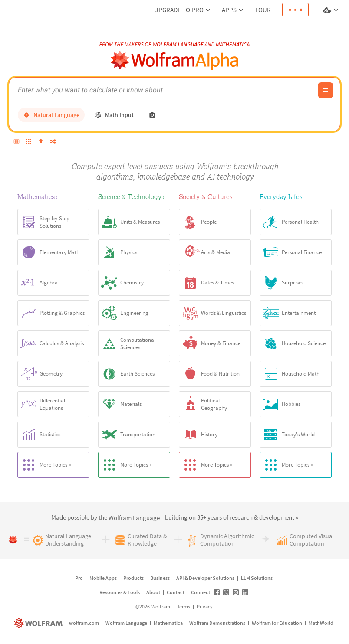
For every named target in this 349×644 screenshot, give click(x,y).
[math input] (114, 115)
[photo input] (152, 115)
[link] (134, 518)
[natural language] (51, 115)
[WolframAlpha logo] (175, 60)
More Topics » (44, 465)
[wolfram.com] (39, 623)
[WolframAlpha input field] (165, 90)
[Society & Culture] (215, 196)
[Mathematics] (53, 196)
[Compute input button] (326, 90)
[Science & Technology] (134, 196)
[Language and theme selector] (332, 10)
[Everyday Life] (296, 196)
